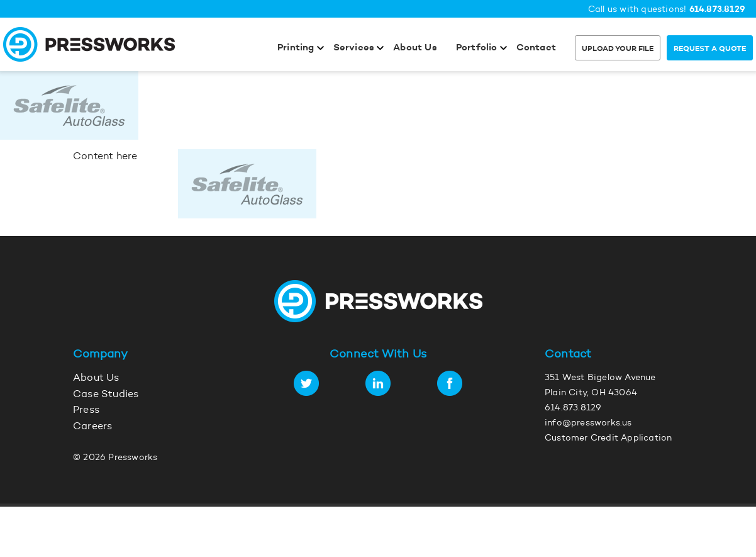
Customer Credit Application (608, 439)
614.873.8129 (717, 10)
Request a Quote (710, 49)
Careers (92, 427)
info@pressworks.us (588, 424)
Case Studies (106, 395)
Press (86, 410)
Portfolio (477, 48)
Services (354, 48)
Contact (536, 48)
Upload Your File (618, 49)
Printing (296, 48)
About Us (415, 48)
